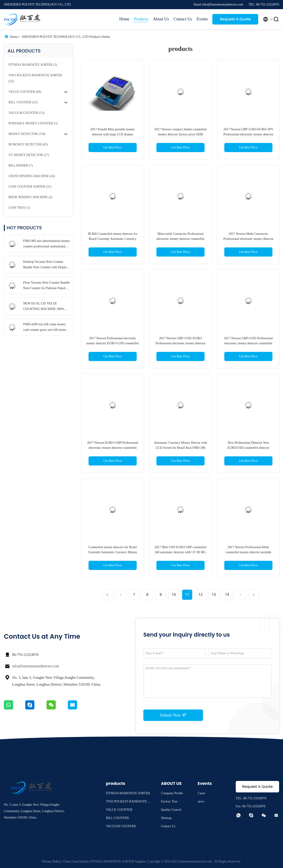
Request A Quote (235, 19)
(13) (26, 113)
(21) (23, 102)
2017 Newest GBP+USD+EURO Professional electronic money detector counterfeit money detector (180, 343)
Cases (201, 793)
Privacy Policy (52, 861)
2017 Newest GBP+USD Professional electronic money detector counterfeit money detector (248, 343)
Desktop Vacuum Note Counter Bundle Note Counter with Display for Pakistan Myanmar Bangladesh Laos (46, 265)
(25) (35, 78)
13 (214, 595)
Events (202, 19)
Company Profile (172, 793)
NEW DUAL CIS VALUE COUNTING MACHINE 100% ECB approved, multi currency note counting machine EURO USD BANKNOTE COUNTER (46, 307)
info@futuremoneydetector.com (36, 666)
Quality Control (171, 810)
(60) (25, 92)
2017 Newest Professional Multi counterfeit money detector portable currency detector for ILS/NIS (248, 552)
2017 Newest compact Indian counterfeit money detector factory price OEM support (180, 134)
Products (141, 19)
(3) (33, 123)
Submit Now (173, 715)
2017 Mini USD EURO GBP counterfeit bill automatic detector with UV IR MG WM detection (180, 552)
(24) (32, 176)
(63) (28, 144)
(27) (29, 155)
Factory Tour (169, 801)
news (201, 801)
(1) (19, 208)
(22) (30, 187)
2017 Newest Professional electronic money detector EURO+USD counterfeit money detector (113, 343)
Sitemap (166, 818)
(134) (27, 134)
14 (227, 595)
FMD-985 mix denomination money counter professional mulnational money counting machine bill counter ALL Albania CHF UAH (46, 244)
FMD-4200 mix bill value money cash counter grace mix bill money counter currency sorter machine (45, 328)
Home (124, 19)
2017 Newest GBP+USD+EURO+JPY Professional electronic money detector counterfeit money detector (248, 134)
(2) (33, 65)
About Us (161, 19)
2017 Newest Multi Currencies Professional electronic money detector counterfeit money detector (248, 239)
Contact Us (183, 19)
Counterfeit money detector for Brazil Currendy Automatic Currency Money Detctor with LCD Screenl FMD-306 (112, 552)
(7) (21, 166)
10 (174, 595)
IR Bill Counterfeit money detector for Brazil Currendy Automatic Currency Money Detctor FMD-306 (113, 239)
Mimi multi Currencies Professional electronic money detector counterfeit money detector (180, 239)
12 (200, 595)
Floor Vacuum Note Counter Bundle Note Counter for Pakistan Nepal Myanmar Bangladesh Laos (46, 286)
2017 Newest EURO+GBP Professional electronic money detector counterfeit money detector (113, 448)
